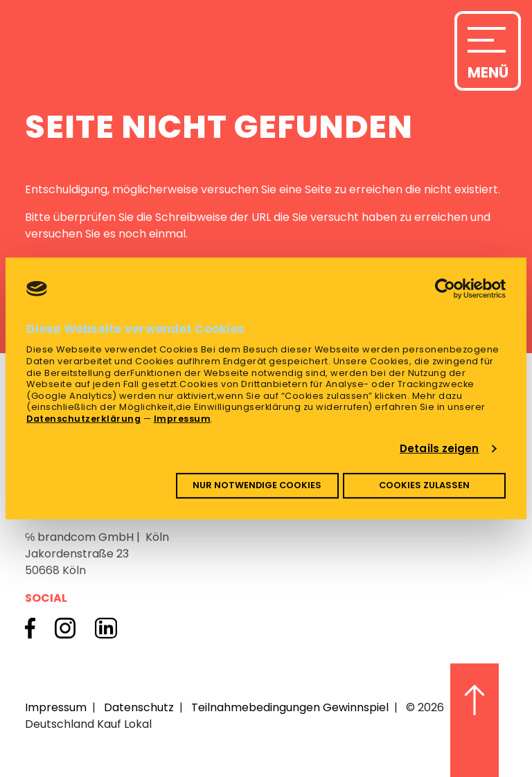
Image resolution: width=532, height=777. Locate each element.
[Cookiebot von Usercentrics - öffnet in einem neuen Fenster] (445, 289)
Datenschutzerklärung (83, 419)
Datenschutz (139, 707)
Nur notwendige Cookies (257, 485)
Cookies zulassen (424, 485)
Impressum (183, 419)
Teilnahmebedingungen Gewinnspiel (290, 707)
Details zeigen (439, 448)
